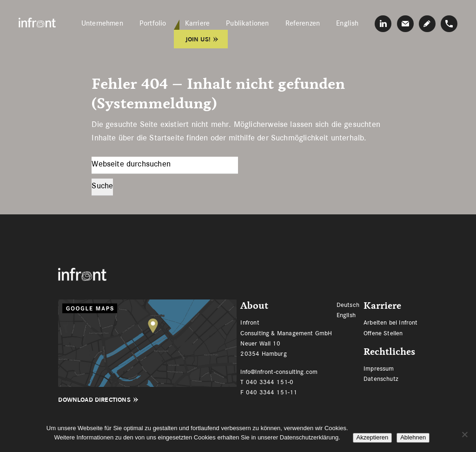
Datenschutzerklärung (309, 437)
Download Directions (94, 400)
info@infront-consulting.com (279, 372)
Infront (37, 23)
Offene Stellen (383, 333)
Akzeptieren (373, 437)
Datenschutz (381, 379)
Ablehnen (413, 437)
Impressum (379, 368)
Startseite (167, 138)
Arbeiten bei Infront (391, 322)
